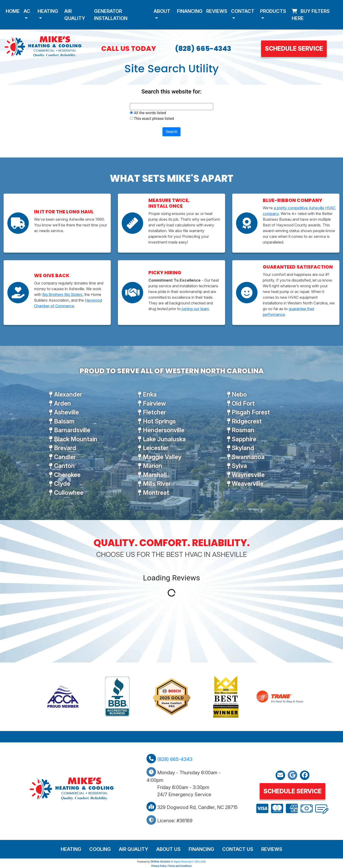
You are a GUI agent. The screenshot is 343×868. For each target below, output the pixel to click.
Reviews (217, 11)
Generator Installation (111, 15)
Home (13, 11)
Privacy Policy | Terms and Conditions (171, 866)
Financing (190, 11)
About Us (168, 849)
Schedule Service (294, 49)
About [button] (162, 11)
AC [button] (27, 11)
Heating (71, 849)
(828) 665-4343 (203, 49)
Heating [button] (48, 11)
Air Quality (75, 15)
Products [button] (273, 11)
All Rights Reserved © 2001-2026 (188, 862)
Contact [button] (243, 11)
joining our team (195, 309)
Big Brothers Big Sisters (62, 294)
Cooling (100, 849)
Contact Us (238, 849)
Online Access (160, 862)
